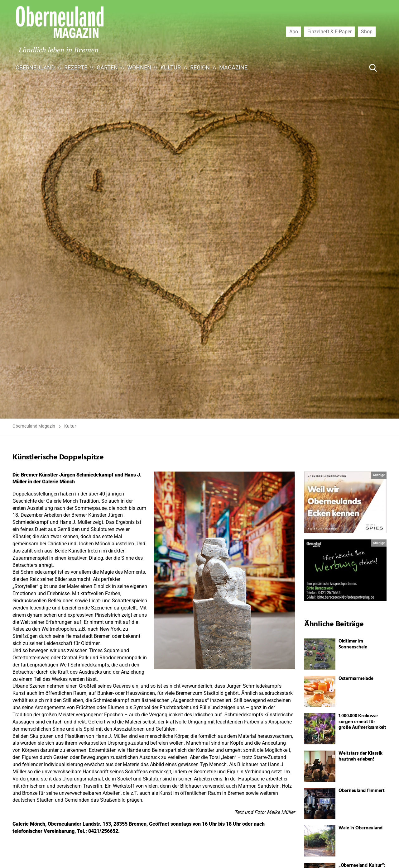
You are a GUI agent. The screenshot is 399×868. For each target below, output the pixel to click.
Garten (107, 67)
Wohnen (139, 67)
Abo (294, 31)
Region (200, 67)
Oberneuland (35, 67)
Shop (367, 31)
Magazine (233, 67)
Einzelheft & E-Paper (329, 31)
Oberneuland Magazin (34, 426)
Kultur (171, 67)
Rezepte (76, 67)
